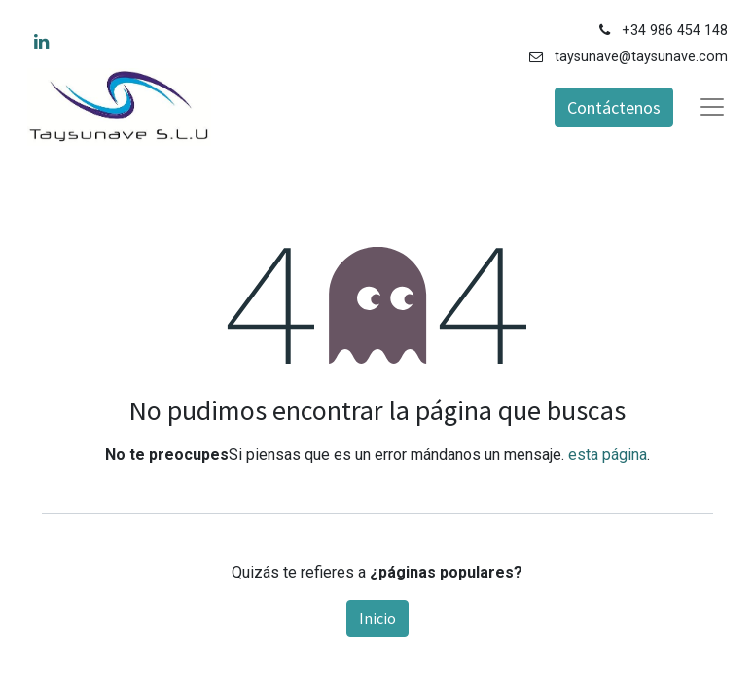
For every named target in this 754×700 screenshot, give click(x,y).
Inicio (377, 618)
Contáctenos (614, 107)
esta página (608, 455)
